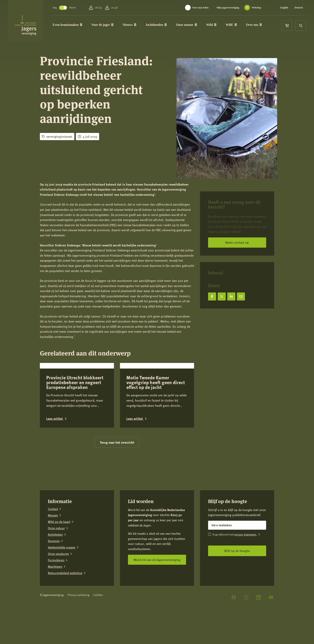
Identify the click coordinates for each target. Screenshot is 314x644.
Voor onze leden (200, 8)
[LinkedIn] (259, 627)
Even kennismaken (70, 25)
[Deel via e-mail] (241, 296)
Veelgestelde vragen (62, 577)
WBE (233, 25)
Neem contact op (237, 242)
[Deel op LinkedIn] (231, 296)
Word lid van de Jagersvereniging (157, 589)
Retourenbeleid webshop (65, 602)
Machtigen (55, 596)
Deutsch (299, 8)
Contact (53, 538)
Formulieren (56, 589)
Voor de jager (105, 25)
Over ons (256, 25)
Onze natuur (189, 25)
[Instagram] (246, 627)
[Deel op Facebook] (212, 296)
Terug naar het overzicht (117, 472)
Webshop (256, 8)
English (284, 8)
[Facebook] (234, 627)
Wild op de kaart (59, 551)
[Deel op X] (222, 296)
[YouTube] (271, 627)
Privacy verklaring (78, 624)
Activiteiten (55, 564)
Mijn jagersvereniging (228, 8)
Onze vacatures (58, 583)
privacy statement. (246, 564)
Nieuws (132, 25)
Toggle (65, 8)
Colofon (98, 624)
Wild (213, 25)
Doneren (54, 570)
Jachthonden (158, 25)
